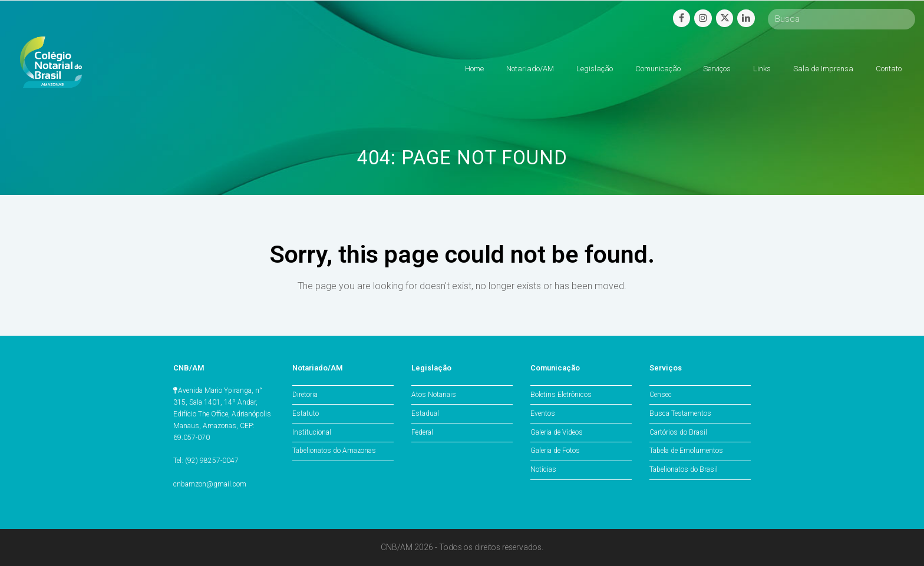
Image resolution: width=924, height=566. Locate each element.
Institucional (312, 432)
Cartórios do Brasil (678, 432)
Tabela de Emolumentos (686, 451)
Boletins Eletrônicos (561, 395)
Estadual (425, 413)
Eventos (543, 413)
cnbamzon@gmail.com (210, 484)
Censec (661, 395)
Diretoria (305, 395)
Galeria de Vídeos (557, 432)
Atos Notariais (434, 395)
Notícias (543, 469)
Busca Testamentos (680, 413)
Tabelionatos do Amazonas (334, 451)
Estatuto (306, 413)
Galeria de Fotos (555, 451)
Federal (422, 432)
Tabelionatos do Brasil (684, 469)
